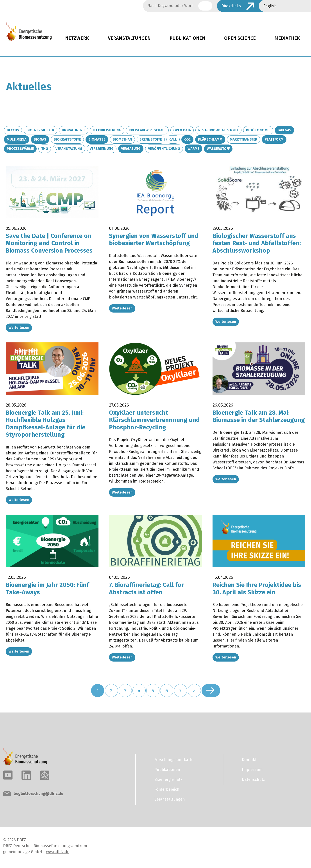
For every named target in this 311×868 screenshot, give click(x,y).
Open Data (182, 130)
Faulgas (284, 130)
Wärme (193, 149)
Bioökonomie (258, 130)
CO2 (187, 139)
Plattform (274, 139)
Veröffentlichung (164, 149)
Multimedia (17, 139)
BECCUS (13, 130)
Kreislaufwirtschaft (147, 130)
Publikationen (188, 38)
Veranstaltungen (129, 38)
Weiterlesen (19, 328)
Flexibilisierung (107, 130)
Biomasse (97, 139)
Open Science (240, 38)
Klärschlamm (210, 139)
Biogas (40, 139)
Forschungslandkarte (174, 760)
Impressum (252, 770)
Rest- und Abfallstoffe (218, 130)
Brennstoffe (151, 139)
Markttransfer (244, 139)
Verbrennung (102, 149)
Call (173, 139)
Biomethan (122, 139)
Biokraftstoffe (67, 139)
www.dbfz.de (58, 852)
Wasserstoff (218, 149)
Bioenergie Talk (40, 130)
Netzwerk (77, 38)
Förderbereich (167, 789)
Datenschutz (253, 779)
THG (45, 149)
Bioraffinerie (74, 130)
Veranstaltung (69, 149)
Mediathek (287, 38)
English (270, 6)
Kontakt (249, 760)
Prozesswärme (20, 149)
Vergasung (131, 149)
